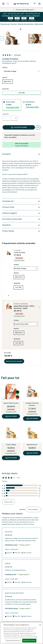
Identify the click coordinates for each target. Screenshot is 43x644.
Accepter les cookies (29, 641)
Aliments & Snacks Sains (26, 24)
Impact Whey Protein (11, 403)
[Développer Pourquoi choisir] (21, 207)
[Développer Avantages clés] (21, 201)
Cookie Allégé (11, 445)
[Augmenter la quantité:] (16, 118)
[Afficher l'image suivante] (41, 38)
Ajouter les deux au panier (14, 361)
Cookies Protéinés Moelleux (32, 404)
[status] (10, 118)
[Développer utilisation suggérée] (21, 213)
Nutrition (14, 24)
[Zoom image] (21, 29)
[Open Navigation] (3, 4)
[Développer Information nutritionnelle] (21, 219)
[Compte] (35, 4)
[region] (21, 633)
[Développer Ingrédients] (21, 225)
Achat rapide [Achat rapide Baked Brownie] (32, 453)
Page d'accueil (5, 24)
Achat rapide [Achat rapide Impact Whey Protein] (11, 416)
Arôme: (5, 67)
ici (36, 637)
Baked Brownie (32, 445)
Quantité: (6, 114)
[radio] (21, 93)
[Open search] (8, 4)
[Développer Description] (21, 154)
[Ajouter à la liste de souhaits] (38, 127)
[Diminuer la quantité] (5, 118)
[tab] (12, 105)
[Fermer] (40, 625)
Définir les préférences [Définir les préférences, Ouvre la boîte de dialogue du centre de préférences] (13, 641)
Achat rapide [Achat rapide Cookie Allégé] (11, 458)
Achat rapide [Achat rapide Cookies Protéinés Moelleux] (32, 419)
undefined (21, 71)
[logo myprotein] (21, 4)
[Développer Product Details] (21, 231)
